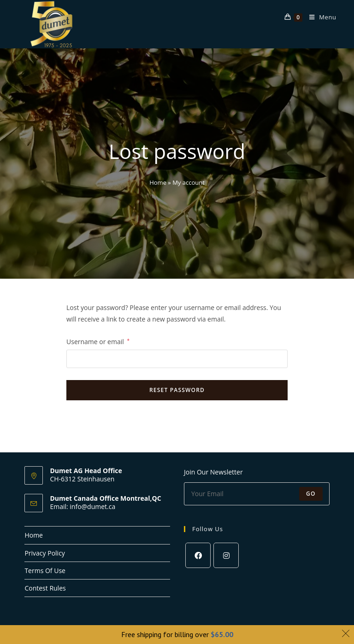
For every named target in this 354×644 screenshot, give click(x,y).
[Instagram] (226, 555)
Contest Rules (45, 588)
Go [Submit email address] (311, 494)
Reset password (177, 390)
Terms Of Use (45, 571)
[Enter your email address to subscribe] (257, 494)
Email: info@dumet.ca (83, 506)
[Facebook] (198, 555)
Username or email (98, 341)
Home (158, 182)
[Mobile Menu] (319, 17)
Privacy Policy (44, 553)
